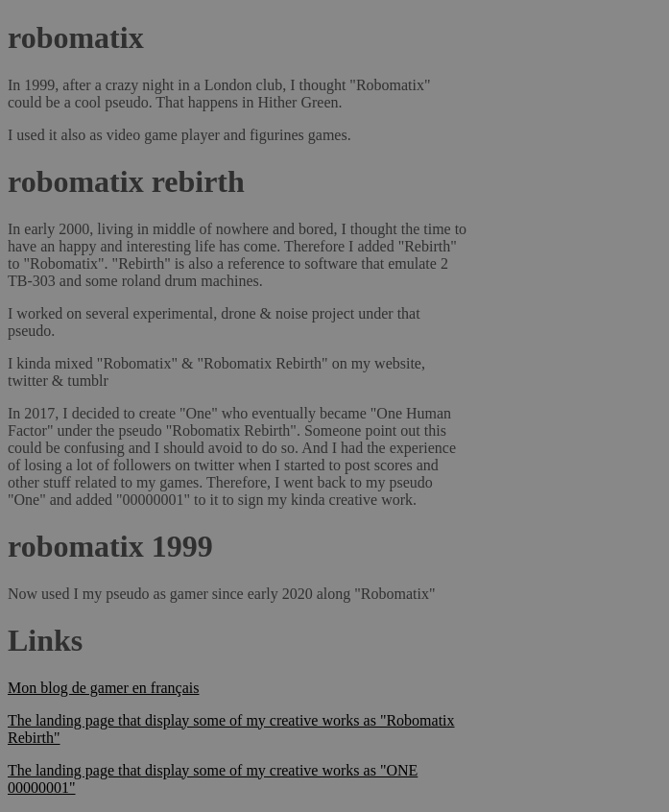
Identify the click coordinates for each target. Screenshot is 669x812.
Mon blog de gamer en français (103, 688)
